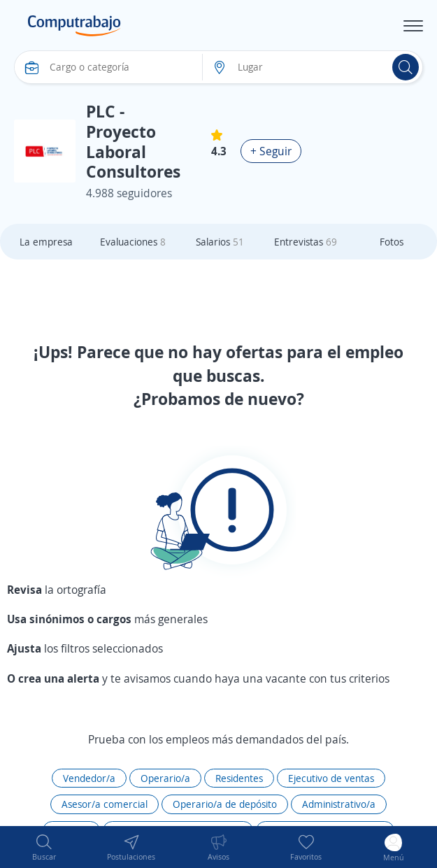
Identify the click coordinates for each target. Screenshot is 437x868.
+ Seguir (271, 151)
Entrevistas (306, 242)
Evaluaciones (133, 242)
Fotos (392, 242)
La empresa (46, 242)
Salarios (220, 242)
